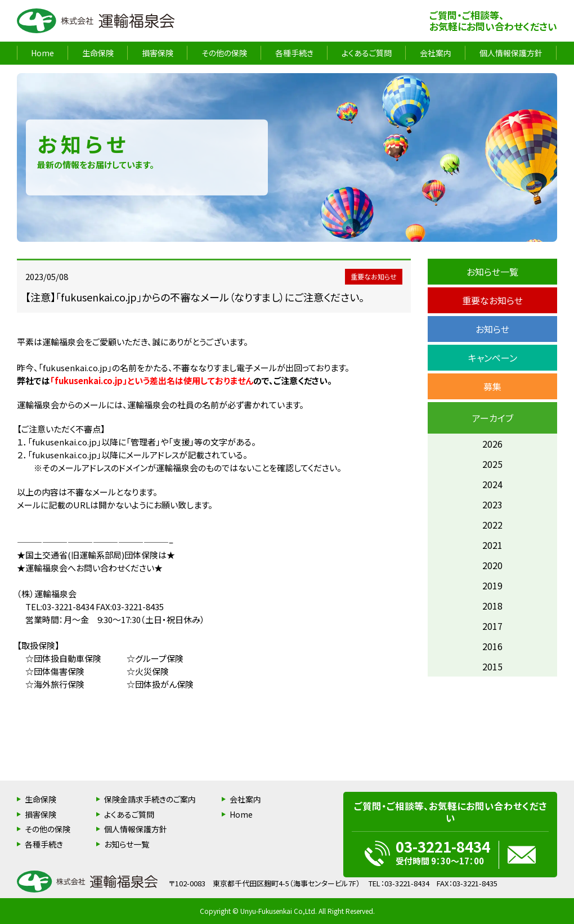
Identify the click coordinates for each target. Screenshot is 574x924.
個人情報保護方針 (511, 53)
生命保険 (98, 53)
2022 (492, 525)
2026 (492, 444)
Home (42, 53)
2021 (492, 545)
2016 (492, 646)
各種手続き (294, 53)
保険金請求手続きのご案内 (150, 799)
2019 (492, 585)
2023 (492, 504)
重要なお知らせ (492, 300)
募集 (492, 386)
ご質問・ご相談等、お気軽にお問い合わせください (493, 21)
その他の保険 (224, 53)
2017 (492, 626)
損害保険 (158, 53)
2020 (492, 565)
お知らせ (492, 329)
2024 (492, 484)
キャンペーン (493, 358)
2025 (492, 464)
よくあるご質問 (367, 53)
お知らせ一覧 (492, 272)
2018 (492, 606)
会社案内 (436, 53)
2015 (492, 666)
